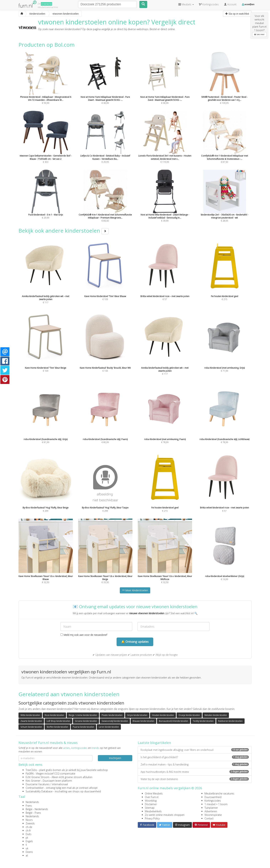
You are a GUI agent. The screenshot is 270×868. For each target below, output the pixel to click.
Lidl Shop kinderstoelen (58, 721)
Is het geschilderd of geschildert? (195, 757)
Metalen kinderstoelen (216, 715)
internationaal (60, 784)
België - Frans (33, 813)
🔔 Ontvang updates (135, 642)
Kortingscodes (213, 801)
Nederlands (32, 802)
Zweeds (30, 823)
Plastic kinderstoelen (112, 715)
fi (26, 845)
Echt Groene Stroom (37, 777)
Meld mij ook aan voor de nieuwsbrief (84, 635)
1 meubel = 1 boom (216, 804)
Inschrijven (115, 758)
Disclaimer (151, 804)
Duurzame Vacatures (38, 784)
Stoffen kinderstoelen (57, 727)
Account (230, 4)
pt (27, 838)
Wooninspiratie (213, 815)
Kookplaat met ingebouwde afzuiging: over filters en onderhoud (195, 750)
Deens (29, 852)
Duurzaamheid (213, 797)
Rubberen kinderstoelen (230, 721)
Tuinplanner (211, 808)
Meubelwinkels (153, 811)
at (27, 855)
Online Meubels (154, 793)
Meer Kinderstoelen (135, 590)
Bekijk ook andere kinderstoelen (64, 231)
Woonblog (151, 801)
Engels (29, 841)
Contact (209, 818)
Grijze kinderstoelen (137, 715)
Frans (29, 806)
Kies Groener (33, 781)
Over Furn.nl (152, 797)
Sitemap (150, 808)
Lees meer (259, 34)
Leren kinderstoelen (109, 727)
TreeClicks (31, 770)
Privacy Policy (152, 818)
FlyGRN (30, 774)
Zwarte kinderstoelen (31, 721)
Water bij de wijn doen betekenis (195, 779)
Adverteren (211, 811)
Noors (29, 820)
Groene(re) (46, 4)
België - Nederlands (37, 809)
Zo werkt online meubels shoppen (165, 815)
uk (27, 848)
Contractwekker (35, 788)
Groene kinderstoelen (86, 721)
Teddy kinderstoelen (203, 721)
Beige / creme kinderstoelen (83, 715)
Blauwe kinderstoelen (143, 721)
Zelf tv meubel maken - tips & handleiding (195, 764)
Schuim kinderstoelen (31, 727)
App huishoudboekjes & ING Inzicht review (195, 772)
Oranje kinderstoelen (189, 715)
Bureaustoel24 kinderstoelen (174, 721)
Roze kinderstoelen (54, 715)
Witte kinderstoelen (30, 715)
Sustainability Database (39, 791)
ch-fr (28, 831)
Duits (29, 834)
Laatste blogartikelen (154, 743)
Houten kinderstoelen (163, 715)
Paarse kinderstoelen (83, 727)
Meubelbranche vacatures (219, 793)
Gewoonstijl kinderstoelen (115, 721)
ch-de (29, 827)
